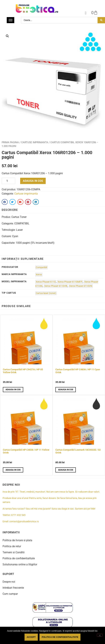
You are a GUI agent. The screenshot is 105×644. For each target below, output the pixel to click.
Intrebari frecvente (13, 588)
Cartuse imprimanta (35, 142)
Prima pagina (10, 142)
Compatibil (41, 267)
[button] (7, 36)
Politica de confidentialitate (19, 558)
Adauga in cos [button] (13, 390)
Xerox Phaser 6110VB (56, 286)
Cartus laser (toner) (46, 293)
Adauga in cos (33, 181)
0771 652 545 (18, 515)
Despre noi (9, 582)
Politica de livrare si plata (17, 540)
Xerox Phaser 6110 (46, 282)
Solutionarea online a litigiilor (20, 564)
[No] (100, 635)
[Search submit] (101, 20)
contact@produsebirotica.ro (24, 521)
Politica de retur (12, 546)
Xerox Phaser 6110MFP (70, 282)
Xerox (39, 275)
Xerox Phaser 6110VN (81, 286)
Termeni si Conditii (14, 552)
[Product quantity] (8, 181)
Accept (31, 637)
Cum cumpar (10, 594)
